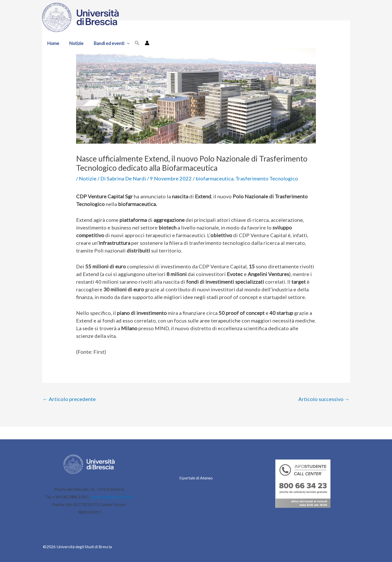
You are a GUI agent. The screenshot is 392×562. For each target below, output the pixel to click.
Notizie (75, 43)
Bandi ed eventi (110, 43)
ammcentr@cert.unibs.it (111, 497)
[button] (126, 43)
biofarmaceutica (215, 178)
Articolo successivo (324, 399)
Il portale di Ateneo (196, 478)
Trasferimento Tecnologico (267, 178)
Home (53, 43)
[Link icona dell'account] (145, 43)
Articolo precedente (69, 399)
